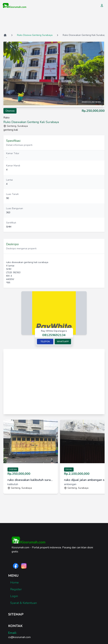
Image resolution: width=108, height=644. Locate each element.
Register (16, 589)
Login (14, 596)
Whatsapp (63, 342)
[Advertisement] (54, 22)
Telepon (45, 342)
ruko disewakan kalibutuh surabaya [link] (31, 480)
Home (14, 582)
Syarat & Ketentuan (24, 603)
